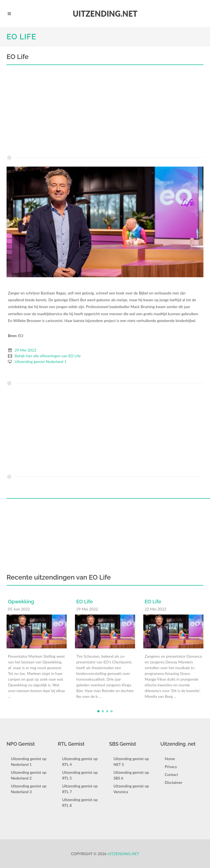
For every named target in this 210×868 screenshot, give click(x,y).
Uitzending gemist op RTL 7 (80, 789)
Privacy (171, 767)
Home (170, 759)
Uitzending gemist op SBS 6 (131, 775)
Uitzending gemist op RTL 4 (80, 761)
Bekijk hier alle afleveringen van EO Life (48, 356)
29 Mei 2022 (26, 350)
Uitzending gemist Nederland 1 (41, 361)
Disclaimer (174, 782)
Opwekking (21, 602)
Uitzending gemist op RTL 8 (80, 802)
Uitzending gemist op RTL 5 (80, 775)
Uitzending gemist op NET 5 (131, 761)
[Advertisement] (105, 111)
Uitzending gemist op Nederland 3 (29, 789)
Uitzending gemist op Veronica (131, 789)
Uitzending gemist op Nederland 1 (29, 761)
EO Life (21, 37)
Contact (172, 774)
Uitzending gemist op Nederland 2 (29, 775)
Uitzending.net (123, 854)
